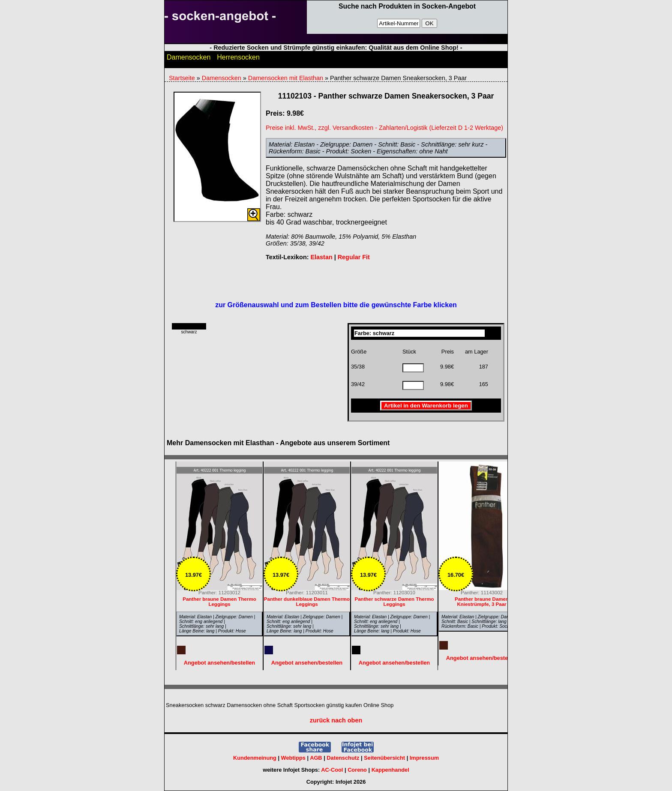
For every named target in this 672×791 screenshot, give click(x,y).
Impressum (424, 758)
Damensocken (189, 59)
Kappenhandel (390, 770)
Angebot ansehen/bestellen (482, 658)
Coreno (357, 770)
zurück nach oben (336, 720)
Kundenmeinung (255, 758)
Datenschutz (343, 758)
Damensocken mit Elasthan (286, 78)
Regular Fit (354, 257)
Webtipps (293, 758)
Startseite (182, 78)
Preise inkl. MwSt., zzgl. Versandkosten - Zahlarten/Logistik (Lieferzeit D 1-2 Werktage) (384, 128)
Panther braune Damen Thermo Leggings (219, 602)
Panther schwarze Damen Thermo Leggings (394, 602)
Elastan (321, 257)
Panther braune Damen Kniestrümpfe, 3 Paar (482, 602)
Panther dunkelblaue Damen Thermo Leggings (307, 602)
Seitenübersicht (384, 758)
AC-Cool (332, 770)
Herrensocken (238, 59)
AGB (316, 758)
